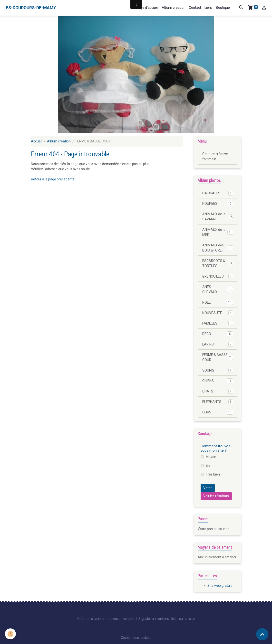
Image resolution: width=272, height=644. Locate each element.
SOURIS (218, 370)
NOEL (218, 302)
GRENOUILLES (218, 276)
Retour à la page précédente (53, 179)
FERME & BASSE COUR (218, 357)
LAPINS (218, 344)
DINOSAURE (218, 193)
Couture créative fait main (215, 156)
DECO (218, 334)
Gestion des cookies (136, 638)
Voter (208, 488)
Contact (195, 8)
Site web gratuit (220, 586)
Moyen (211, 457)
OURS (218, 412)
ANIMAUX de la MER (218, 232)
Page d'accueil (147, 8)
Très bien (213, 474)
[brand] (30, 8)
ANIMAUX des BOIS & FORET (218, 248)
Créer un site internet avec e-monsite (106, 619)
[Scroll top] (262, 634)
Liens (209, 8)
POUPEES (218, 204)
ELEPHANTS (218, 402)
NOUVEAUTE (218, 313)
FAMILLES (218, 323)
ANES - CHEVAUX (218, 289)
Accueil (37, 141)
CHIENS (218, 381)
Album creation (174, 8)
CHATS (218, 391)
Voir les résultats (216, 496)
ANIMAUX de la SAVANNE (218, 217)
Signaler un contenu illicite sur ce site (167, 619)
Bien (209, 466)
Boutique (223, 8)
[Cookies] (10, 634)
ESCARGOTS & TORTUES (218, 263)
